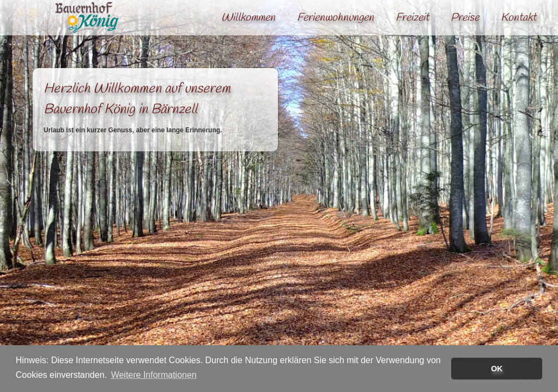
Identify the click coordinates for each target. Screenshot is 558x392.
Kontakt (518, 18)
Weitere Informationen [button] (154, 375)
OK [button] (497, 369)
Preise (465, 18)
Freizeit (412, 18)
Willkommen (248, 18)
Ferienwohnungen (335, 18)
